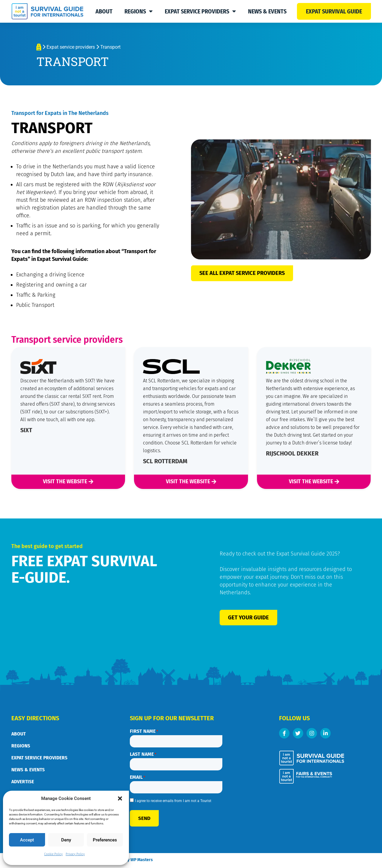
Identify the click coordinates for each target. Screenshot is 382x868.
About (104, 11)
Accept (27, 840)
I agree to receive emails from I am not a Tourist (173, 798)
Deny (66, 840)
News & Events (267, 11)
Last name (143, 753)
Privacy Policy (75, 854)
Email (138, 775)
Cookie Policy (53, 854)
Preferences (105, 840)
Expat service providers (200, 11)
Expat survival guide (334, 11)
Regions (139, 11)
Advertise (23, 782)
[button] (120, 798)
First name (144, 732)
